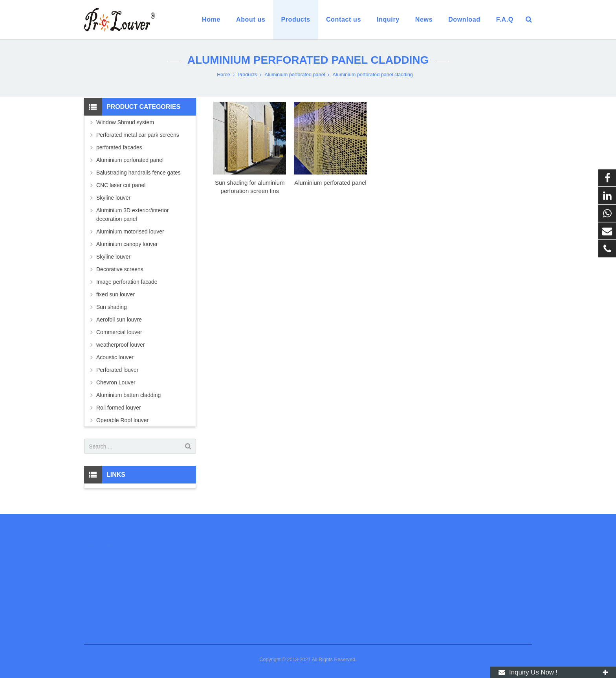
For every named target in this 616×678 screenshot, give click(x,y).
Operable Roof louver (122, 420)
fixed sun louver (115, 294)
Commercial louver (119, 332)
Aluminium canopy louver (127, 244)
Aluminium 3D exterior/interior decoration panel (132, 215)
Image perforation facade (127, 282)
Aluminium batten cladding (128, 395)
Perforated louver (117, 370)
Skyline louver (113, 198)
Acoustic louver (115, 357)
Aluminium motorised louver (130, 232)
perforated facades (119, 147)
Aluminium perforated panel (330, 183)
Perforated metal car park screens (138, 135)
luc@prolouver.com (343, 584)
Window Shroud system (125, 122)
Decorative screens (120, 269)
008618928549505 (341, 561)
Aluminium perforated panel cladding (308, 60)
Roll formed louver (119, 408)
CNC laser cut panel (121, 185)
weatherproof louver (121, 345)
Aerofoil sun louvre (119, 320)
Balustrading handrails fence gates (138, 173)
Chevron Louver (116, 382)
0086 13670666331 (342, 572)
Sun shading (112, 307)
